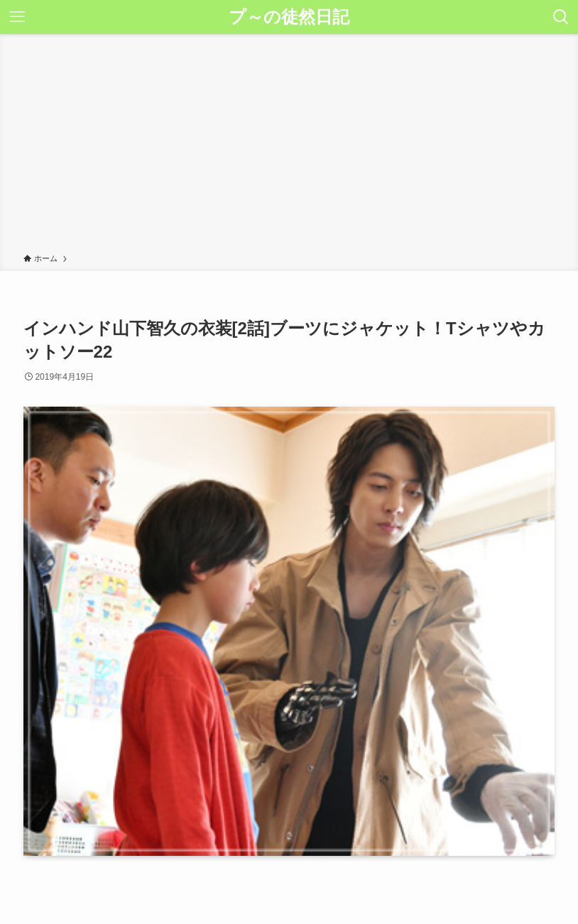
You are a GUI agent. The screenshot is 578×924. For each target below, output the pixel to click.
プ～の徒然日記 (289, 17)
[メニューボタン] (17, 17)
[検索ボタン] (561, 17)
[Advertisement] (289, 146)
